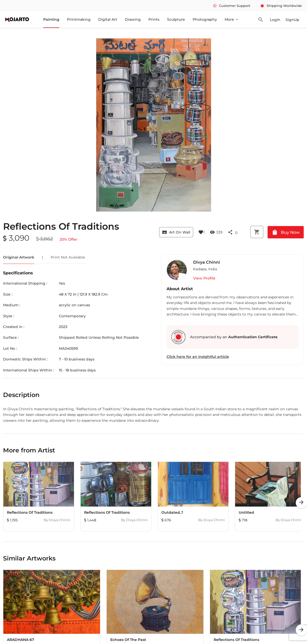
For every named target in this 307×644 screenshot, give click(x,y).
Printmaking (79, 19)
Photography (205, 19)
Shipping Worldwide (281, 6)
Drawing (133, 19)
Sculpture (176, 19)
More (232, 19)
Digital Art (108, 19)
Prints (154, 19)
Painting (51, 19)
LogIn (275, 20)
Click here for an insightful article (198, 357)
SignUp (292, 20)
